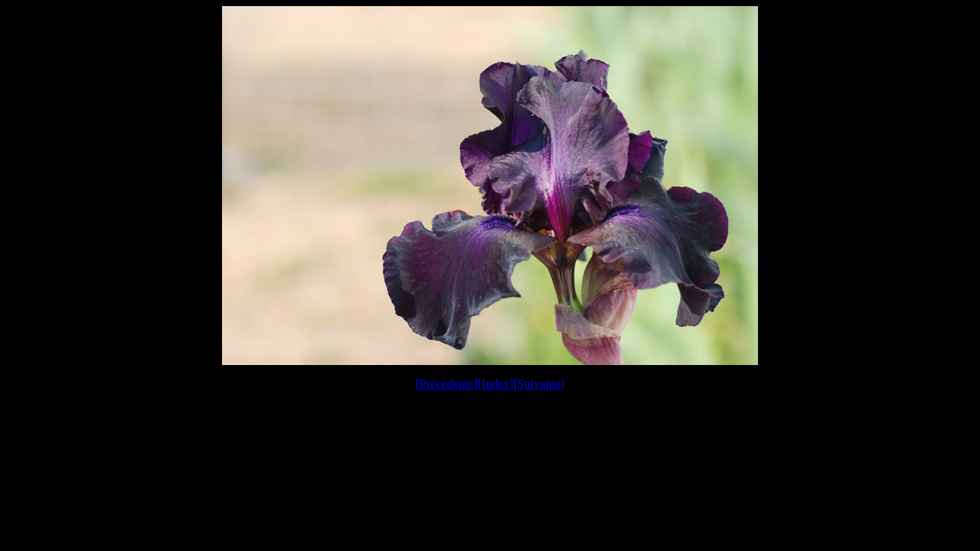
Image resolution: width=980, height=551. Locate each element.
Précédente (446, 384)
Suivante (539, 384)
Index (495, 384)
